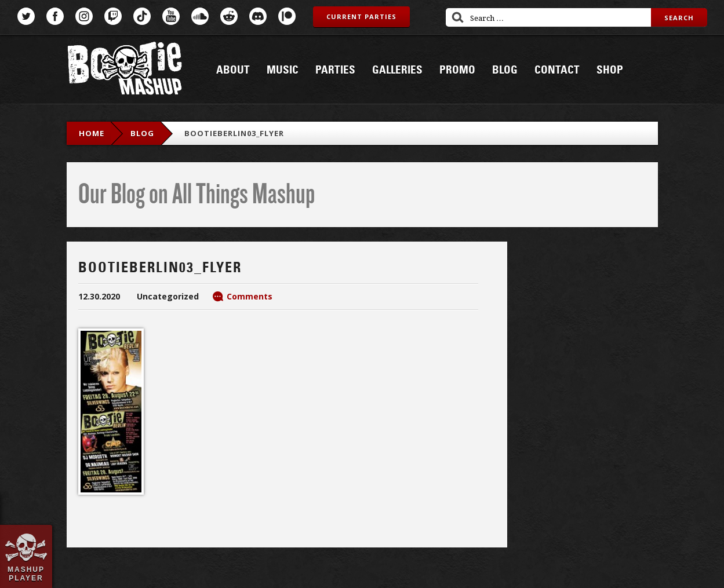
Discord (258, 16)
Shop (610, 70)
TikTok (142, 16)
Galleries (397, 70)
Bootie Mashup (125, 70)
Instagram (84, 16)
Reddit (229, 16)
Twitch (113, 16)
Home (92, 133)
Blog (505, 70)
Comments (250, 296)
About (233, 70)
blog (142, 133)
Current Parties (361, 17)
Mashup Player (26, 574)
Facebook (55, 16)
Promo (457, 70)
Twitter (26, 16)
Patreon (287, 16)
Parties (335, 70)
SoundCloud (200, 16)
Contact (557, 70)
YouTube (171, 16)
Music (283, 70)
